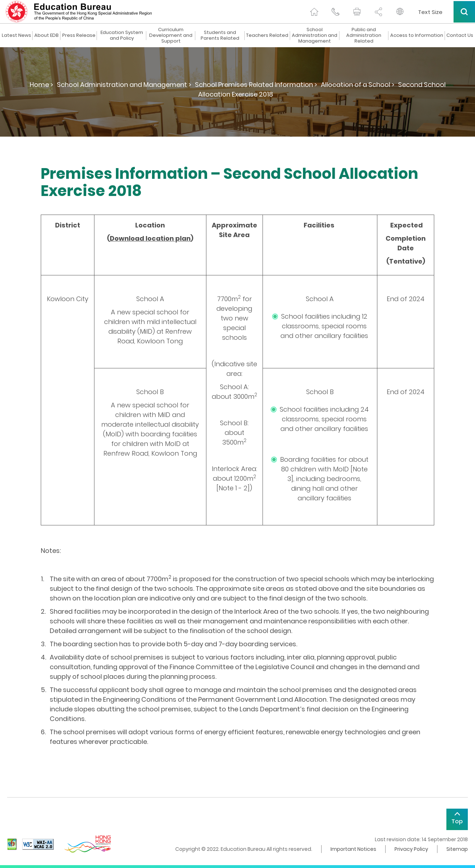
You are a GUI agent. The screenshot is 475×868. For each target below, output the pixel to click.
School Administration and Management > (124, 85)
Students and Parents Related (220, 35)
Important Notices (353, 849)
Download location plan (150, 238)
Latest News (16, 35)
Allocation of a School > (358, 85)
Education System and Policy (122, 35)
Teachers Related (267, 35)
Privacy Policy (411, 849)
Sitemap (457, 849)
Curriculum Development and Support (171, 35)
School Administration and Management (315, 35)
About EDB (46, 35)
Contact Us (460, 35)
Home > (41, 85)
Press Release (79, 35)
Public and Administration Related (364, 35)
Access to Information (417, 35)
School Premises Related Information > (256, 85)
